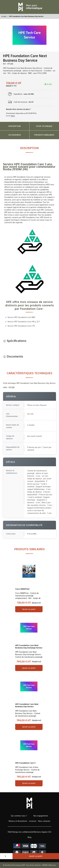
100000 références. (49, 865)
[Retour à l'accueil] (29, 7)
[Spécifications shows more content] (15, 341)
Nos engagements (41, 816)
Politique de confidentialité (22, 832)
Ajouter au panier (36, 856)
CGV (50, 832)
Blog (29, 837)
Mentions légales (40, 832)
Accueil (4, 16)
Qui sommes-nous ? (19, 816)
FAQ (9, 832)
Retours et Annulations (18, 821)
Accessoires (15, 135)
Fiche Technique (44, 126)
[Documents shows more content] (13, 357)
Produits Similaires (44, 135)
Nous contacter (44, 821)
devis (13, 116)
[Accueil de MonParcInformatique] (30, 804)
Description (15, 126)
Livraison (33, 821)
